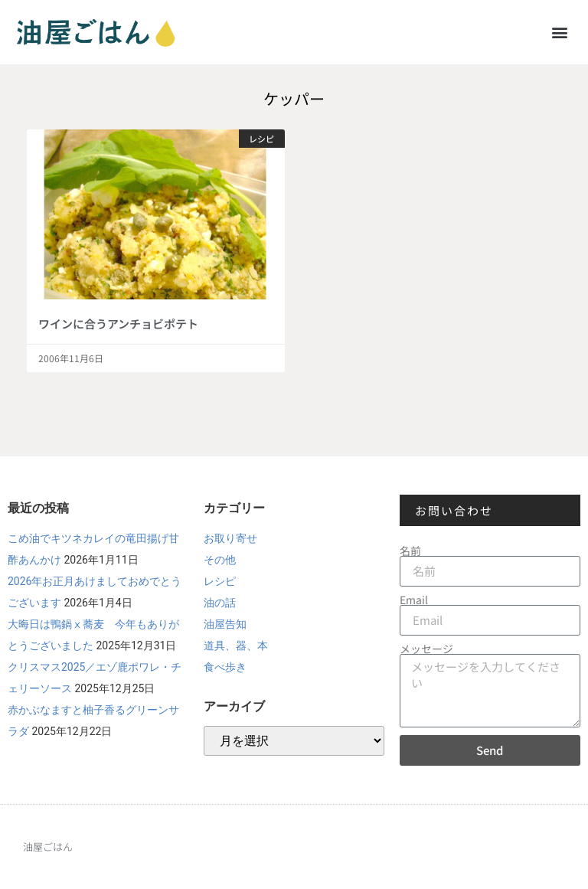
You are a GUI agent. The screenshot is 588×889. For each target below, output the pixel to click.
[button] (560, 32)
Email (414, 600)
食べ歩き (225, 667)
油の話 (220, 603)
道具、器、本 (236, 646)
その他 (220, 560)
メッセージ (426, 649)
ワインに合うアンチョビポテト (118, 324)
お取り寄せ (230, 538)
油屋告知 (225, 624)
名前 (410, 551)
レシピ (220, 581)
